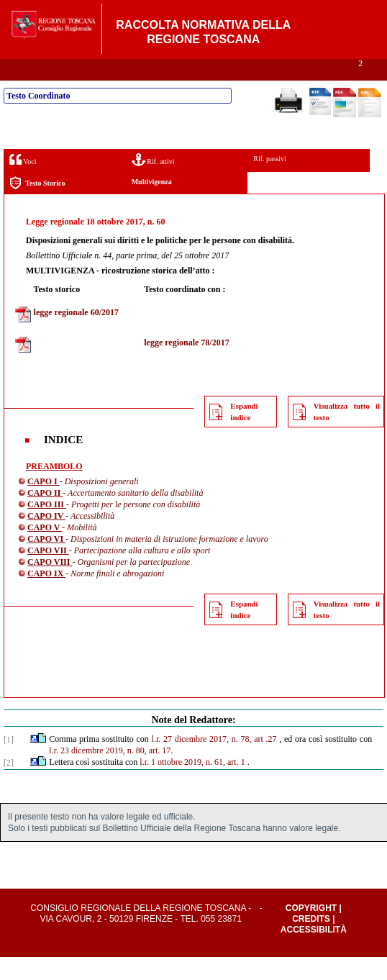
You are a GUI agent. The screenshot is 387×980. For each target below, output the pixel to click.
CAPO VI (46, 562)
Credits (311, 942)
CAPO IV (46, 539)
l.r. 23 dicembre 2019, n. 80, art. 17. (111, 773)
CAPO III (47, 527)
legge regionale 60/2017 (76, 335)
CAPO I (44, 504)
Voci (23, 182)
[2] (9, 786)
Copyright (311, 931)
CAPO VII (48, 573)
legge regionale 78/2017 (186, 366)
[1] (9, 763)
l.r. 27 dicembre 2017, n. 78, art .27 (214, 762)
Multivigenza (152, 205)
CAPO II (45, 516)
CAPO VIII (50, 585)
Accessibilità (314, 953)
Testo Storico (37, 206)
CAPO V (45, 550)
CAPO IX (46, 596)
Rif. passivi (270, 182)
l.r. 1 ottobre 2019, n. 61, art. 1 (192, 785)
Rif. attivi (153, 182)
